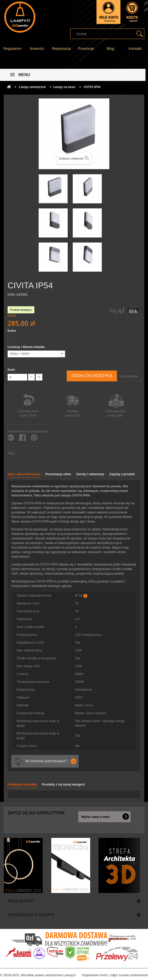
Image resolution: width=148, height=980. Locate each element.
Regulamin (12, 48)
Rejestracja (61, 48)
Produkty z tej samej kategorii (63, 785)
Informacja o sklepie (31, 915)
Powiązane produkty (22, 785)
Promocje (86, 48)
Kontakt (135, 48)
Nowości (37, 48)
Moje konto (21, 901)
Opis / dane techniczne (24, 474)
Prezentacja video (58, 474)
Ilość (11, 370)
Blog (111, 48)
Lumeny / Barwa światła (27, 347)
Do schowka (129, 376)
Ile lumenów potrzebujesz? (46, 761)
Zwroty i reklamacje (90, 474)
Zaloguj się (108, 12)
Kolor (12, 331)
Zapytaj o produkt (122, 474)
